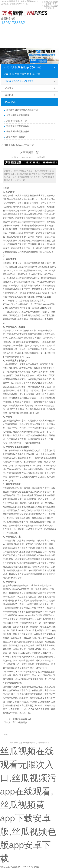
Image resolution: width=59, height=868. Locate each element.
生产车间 (50, 33)
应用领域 (39, 33)
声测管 (6, 188)
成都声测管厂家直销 (16, 137)
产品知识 (9, 88)
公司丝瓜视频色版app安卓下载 (23, 67)
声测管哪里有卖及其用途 (18, 115)
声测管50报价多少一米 (17, 121)
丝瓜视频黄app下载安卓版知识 (17, 33)
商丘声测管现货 (20, 722)
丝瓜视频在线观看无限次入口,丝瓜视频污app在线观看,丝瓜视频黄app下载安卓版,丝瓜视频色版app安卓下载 (28, 805)
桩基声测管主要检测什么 (18, 131)
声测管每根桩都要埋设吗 (18, 126)
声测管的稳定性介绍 (22, 719)
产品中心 (14, 28)
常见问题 (9, 95)
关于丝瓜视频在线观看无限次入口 (50, 3)
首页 (5, 28)
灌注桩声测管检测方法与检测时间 (22, 110)
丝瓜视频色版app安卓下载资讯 (36, 28)
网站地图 (35, 867)
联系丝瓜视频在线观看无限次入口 (50, 7)
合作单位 (7, 39)
